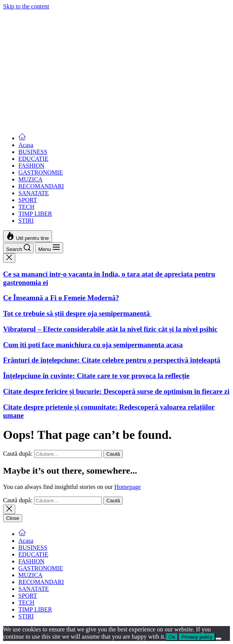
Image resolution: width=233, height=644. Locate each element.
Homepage (128, 487)
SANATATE (34, 193)
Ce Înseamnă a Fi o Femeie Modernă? (61, 74)
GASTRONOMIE (41, 172)
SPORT (28, 200)
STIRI (26, 221)
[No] (218, 639)
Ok (172, 637)
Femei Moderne (23, 13)
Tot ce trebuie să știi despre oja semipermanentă (77, 90)
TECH (26, 207)
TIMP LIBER (35, 214)
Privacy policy (197, 637)
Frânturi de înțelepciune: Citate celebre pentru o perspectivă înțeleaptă (112, 360)
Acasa (26, 145)
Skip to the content (26, 6)
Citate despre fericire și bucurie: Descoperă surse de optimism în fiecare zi (116, 391)
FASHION (31, 166)
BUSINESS (33, 152)
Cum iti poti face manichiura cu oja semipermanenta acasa (93, 121)
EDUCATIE (33, 159)
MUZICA (30, 179)
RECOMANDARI (41, 186)
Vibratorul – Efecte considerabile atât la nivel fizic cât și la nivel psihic (110, 106)
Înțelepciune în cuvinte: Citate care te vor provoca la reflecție (96, 376)
